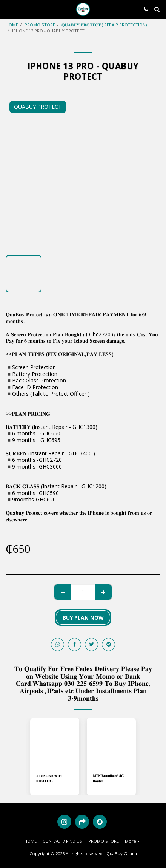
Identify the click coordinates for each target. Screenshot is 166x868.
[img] (55, 743)
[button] (8, 9)
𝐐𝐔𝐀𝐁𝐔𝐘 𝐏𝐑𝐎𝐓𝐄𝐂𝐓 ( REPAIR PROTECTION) (104, 25)
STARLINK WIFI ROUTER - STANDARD (49, 778)
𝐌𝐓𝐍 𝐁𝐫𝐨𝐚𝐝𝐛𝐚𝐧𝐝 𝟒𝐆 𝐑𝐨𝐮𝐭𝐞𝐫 (108, 778)
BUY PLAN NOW (83, 618)
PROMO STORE (40, 25)
